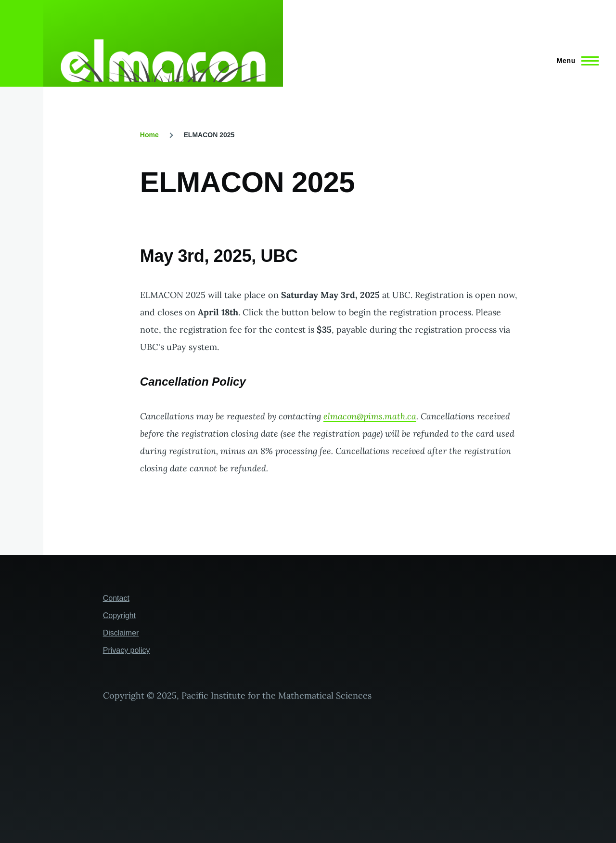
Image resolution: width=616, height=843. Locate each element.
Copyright (119, 616)
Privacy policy (127, 650)
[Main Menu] (575, 61)
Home (149, 135)
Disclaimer (121, 633)
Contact (116, 598)
